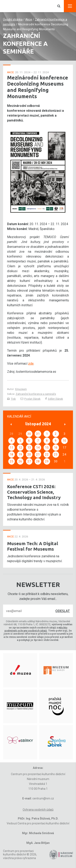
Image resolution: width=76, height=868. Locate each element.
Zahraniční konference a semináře (36, 394)
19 (20, 454)
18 (12, 454)
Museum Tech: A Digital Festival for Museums (33, 546)
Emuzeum (21, 389)
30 (29, 434)
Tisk (11, 399)
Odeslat (63, 611)
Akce (29, 20)
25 (12, 461)
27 (29, 461)
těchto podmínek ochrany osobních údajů (36, 629)
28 (38, 461)
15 (47, 448)
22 (47, 454)
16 (56, 448)
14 (38, 448)
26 (20, 461)
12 (20, 448)
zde (31, 364)
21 (38, 454)
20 (29, 454)
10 (64, 441)
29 (47, 461)
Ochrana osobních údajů (38, 810)
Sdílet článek (54, 399)
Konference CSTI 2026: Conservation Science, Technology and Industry (34, 492)
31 (38, 434)
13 (29, 448)
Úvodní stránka (13, 20)
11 (12, 448)
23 (56, 454)
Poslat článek (31, 399)
